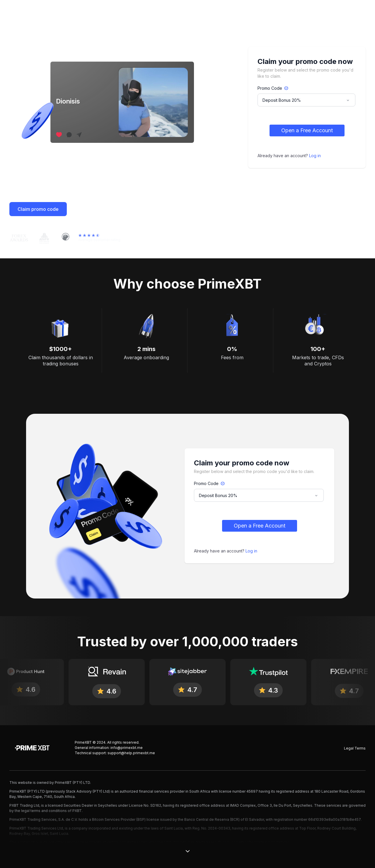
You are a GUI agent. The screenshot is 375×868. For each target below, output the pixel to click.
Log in (315, 156)
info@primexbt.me (127, 748)
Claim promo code (38, 209)
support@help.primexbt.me (131, 753)
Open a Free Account (307, 130)
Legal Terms (355, 748)
